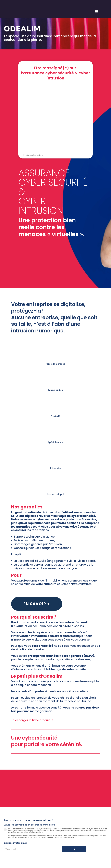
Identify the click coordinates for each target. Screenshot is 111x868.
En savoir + (37, 604)
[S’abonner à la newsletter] (74, 849)
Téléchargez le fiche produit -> (32, 720)
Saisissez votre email (16, 843)
